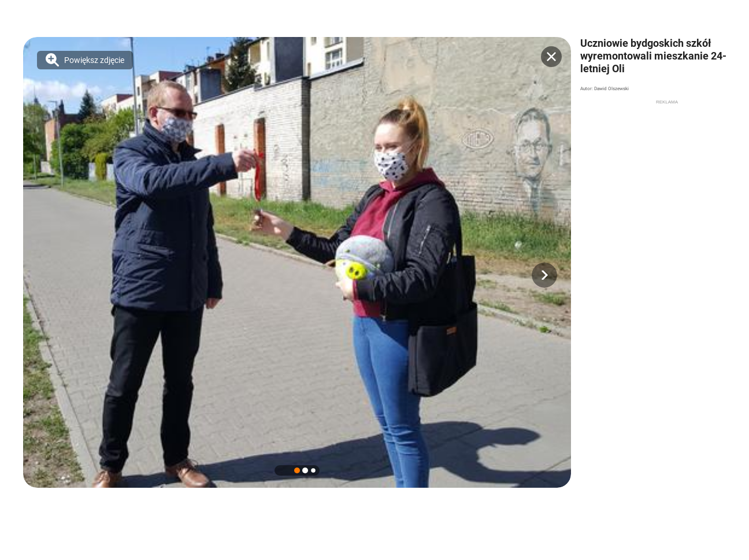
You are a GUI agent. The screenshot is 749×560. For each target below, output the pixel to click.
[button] (544, 275)
